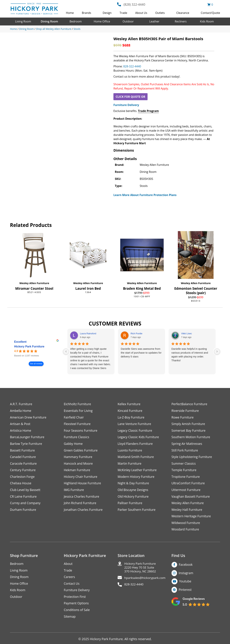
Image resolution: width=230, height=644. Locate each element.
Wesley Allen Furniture (34, 283)
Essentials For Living (79, 411)
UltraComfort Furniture (189, 484)
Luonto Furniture (130, 451)
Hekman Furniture (77, 471)
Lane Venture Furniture (135, 424)
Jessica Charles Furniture (82, 497)
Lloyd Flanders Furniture (135, 444)
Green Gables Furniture (81, 451)
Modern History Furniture (136, 477)
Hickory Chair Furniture (81, 477)
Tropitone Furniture (186, 477)
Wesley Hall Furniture (187, 511)
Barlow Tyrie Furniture (26, 444)
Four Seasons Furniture (81, 431)
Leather (154, 21)
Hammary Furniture (78, 457)
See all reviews (36, 364)
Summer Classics (184, 464)
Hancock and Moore (79, 464)
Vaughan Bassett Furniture (191, 497)
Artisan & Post (20, 424)
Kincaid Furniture (130, 411)
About (68, 565)
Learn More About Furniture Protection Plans (145, 195)
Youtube (185, 583)
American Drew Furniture (29, 417)
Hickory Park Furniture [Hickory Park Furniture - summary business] (29, 346)
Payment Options (77, 605)
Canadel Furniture (23, 457)
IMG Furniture (74, 491)
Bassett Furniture (23, 451)
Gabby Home (74, 444)
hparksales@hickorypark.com (146, 580)
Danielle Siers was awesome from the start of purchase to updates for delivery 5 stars (141, 353)
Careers (70, 578)
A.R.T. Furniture (21, 404)
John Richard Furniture (80, 504)
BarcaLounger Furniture (27, 437)
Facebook (186, 566)
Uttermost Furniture (186, 491)
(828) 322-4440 (134, 4)
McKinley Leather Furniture (137, 471)
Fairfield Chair (74, 417)
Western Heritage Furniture (192, 517)
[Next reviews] (217, 351)
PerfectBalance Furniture (190, 404)
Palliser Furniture (130, 504)
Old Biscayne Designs (133, 491)
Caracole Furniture (24, 464)
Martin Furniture (130, 464)
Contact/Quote (210, 13)
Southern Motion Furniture (191, 437)
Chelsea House (21, 484)
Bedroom (76, 21)
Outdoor (128, 21)
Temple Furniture (184, 471)
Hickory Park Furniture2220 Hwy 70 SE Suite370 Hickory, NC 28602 (141, 569)
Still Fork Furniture (185, 451)
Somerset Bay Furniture (189, 431)
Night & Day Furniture (134, 484)
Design (107, 13)
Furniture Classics (77, 437)
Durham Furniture (23, 511)
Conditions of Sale (77, 612)
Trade (123, 13)
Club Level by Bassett (25, 491)
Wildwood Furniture (186, 524)
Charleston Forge (22, 477)
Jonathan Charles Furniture (84, 511)
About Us (141, 13)
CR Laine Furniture (24, 497)
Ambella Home (21, 411)
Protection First (75, 598)
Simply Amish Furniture (189, 424)
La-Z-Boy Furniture (131, 417)
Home (70, 13)
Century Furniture (23, 471)
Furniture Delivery (126, 105)
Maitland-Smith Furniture (136, 457)
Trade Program (148, 111)
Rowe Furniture (183, 417)
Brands (87, 13)
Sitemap (70, 618)
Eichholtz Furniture (78, 404)
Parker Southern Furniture (137, 511)
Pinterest (185, 591)
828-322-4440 (132, 66)
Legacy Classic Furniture (135, 431)
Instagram (186, 574)
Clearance (183, 13)
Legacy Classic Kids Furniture (139, 437)
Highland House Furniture (83, 484)
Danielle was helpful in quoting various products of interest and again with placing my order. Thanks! (190, 355)
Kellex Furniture (129, 404)
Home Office (102, 21)
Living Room (23, 21)
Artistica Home (21, 431)
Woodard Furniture (186, 531)
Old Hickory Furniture (133, 497)
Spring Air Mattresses (187, 444)
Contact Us (72, 585)
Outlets (160, 13)
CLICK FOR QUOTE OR (130, 97)
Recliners (181, 21)
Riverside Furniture (185, 411)
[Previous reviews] (66, 351)
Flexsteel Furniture (78, 424)
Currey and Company (26, 504)
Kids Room (207, 21)
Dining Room (49, 21)
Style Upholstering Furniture (192, 457)
